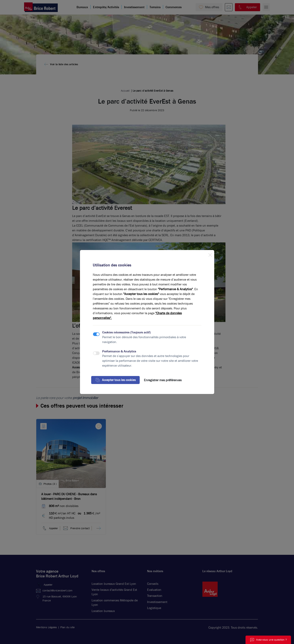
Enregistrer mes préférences (163, 380)
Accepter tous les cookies (115, 380)
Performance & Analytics (119, 351)
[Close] (210, 254)
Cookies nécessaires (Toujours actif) (126, 332)
